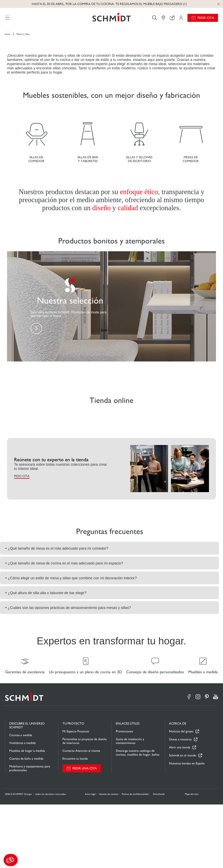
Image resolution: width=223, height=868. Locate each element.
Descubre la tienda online (109, 83)
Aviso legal (90, 858)
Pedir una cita (85, 832)
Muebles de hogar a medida (27, 814)
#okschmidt (158, 858)
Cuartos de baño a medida (26, 822)
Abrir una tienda (180, 811)
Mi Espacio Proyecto (76, 795)
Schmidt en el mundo (183, 819)
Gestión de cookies (109, 858)
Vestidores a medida (22, 806)
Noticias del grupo (181, 795)
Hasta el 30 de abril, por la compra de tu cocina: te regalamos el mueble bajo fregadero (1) (109, 4)
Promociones (124, 795)
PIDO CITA (22, 537)
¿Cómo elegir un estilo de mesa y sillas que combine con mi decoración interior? (70, 640)
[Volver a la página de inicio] (111, 19)
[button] (11, 860)
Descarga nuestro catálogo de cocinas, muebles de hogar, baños (138, 816)
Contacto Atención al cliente (81, 814)
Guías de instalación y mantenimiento (130, 804)
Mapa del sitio (192, 858)
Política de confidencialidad (135, 858)
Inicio (8, 36)
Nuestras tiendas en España (187, 827)
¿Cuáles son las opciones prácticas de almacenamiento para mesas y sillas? (67, 669)
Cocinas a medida (21, 799)
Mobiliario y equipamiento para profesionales (30, 832)
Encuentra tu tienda (75, 822)
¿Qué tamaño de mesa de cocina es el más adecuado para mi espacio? (64, 625)
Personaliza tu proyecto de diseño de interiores (85, 804)
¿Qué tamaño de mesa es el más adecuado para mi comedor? (56, 610)
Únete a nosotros (180, 803)
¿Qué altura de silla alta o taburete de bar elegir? (45, 654)
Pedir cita (206, 19)
